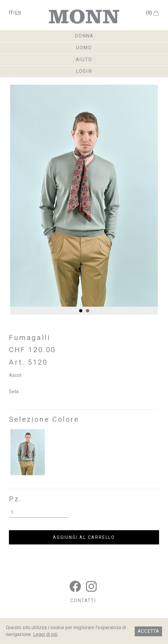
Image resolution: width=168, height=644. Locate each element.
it (11, 13)
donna (84, 36)
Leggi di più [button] (45, 634)
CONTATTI (83, 600)
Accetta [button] (148, 631)
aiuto (84, 60)
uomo (84, 48)
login (84, 71)
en (18, 13)
